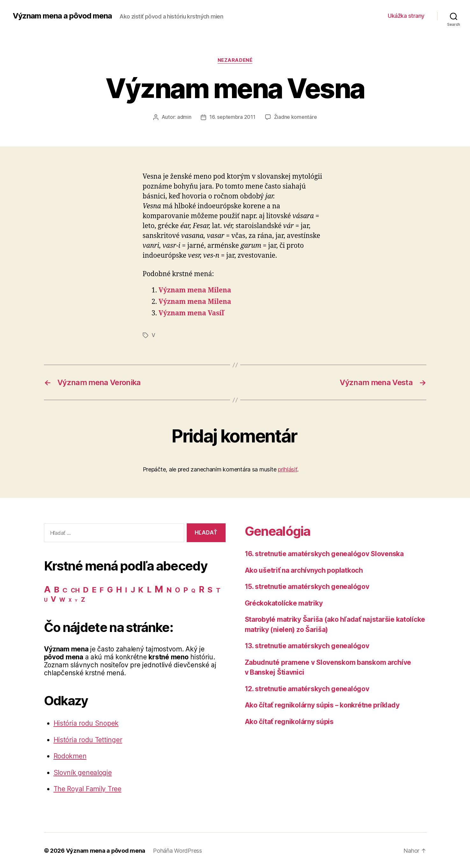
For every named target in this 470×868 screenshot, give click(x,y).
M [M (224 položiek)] (159, 588)
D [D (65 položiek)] (86, 589)
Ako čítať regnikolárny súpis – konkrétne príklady (322, 704)
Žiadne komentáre (296, 117)
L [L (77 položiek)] (149, 589)
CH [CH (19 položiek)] (75, 590)
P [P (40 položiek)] (186, 589)
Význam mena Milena (195, 290)
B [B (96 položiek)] (57, 589)
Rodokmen (70, 755)
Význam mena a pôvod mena (62, 16)
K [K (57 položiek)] (141, 589)
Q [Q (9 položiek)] (193, 590)
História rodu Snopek (86, 723)
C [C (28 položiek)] (65, 589)
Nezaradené (235, 60)
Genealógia (278, 531)
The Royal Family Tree (87, 788)
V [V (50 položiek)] (53, 599)
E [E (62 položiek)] (94, 589)
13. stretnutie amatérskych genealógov (307, 645)
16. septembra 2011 (232, 117)
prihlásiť (288, 469)
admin (184, 117)
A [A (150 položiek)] (47, 589)
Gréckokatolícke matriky (284, 603)
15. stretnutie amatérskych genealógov (307, 586)
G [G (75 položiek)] (110, 589)
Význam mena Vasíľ (191, 313)
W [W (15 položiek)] (62, 599)
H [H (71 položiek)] (119, 589)
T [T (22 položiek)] (218, 590)
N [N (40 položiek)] (169, 589)
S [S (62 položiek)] (210, 589)
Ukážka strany (406, 16)
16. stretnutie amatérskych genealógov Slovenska (324, 553)
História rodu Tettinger (88, 739)
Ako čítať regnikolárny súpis (289, 721)
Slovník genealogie (83, 772)
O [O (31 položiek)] (177, 589)
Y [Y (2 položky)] (76, 600)
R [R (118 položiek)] (202, 589)
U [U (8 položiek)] (46, 599)
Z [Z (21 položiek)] (83, 599)
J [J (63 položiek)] (133, 589)
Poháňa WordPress (178, 850)
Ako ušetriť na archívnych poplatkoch (304, 570)
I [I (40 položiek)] (126, 589)
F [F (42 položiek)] (102, 589)
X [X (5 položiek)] (70, 599)
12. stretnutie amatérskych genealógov (307, 688)
